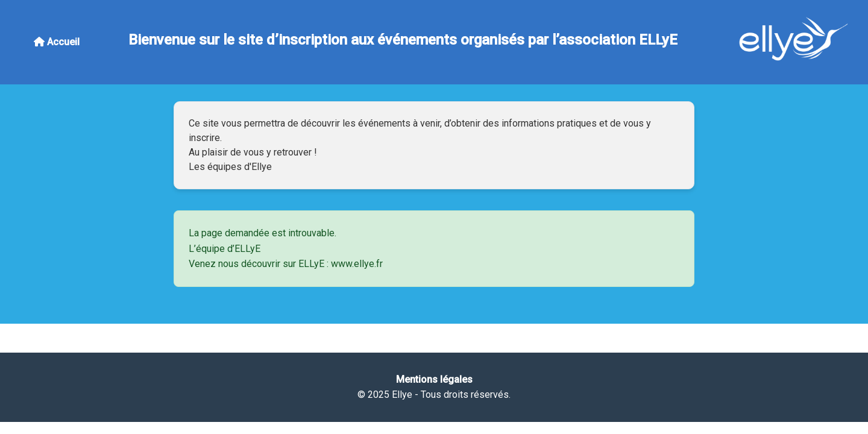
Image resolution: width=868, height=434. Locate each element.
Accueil (57, 42)
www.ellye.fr (357, 264)
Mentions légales (434, 379)
